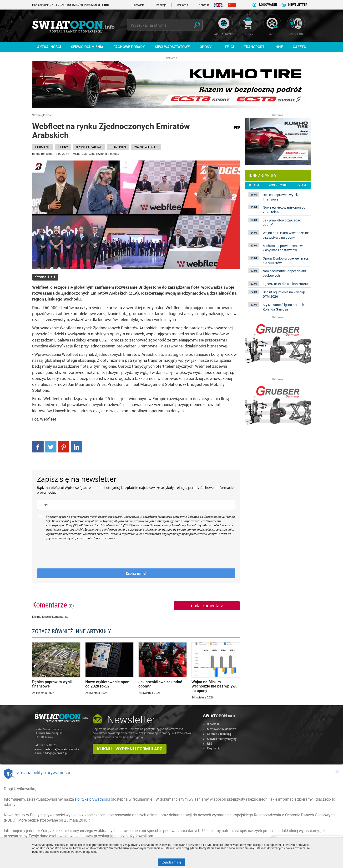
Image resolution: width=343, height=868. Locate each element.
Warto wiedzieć (146, 147)
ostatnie (255, 185)
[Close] (337, 771)
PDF (237, 127)
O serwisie (138, 5)
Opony (63, 147)
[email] (136, 505)
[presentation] (73, 554)
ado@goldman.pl (56, 753)
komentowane (278, 185)
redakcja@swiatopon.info (62, 749)
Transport (118, 147)
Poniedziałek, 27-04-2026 (71, 5)
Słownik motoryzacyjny (222, 739)
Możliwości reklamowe (222, 729)
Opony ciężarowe (89, 147)
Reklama (183, 5)
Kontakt (204, 5)
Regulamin (214, 748)
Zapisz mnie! (136, 573)
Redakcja (161, 5)
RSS (209, 743)
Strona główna (42, 115)
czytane (301, 185)
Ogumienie (43, 147)
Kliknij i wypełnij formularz (130, 749)
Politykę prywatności (92, 799)
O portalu (213, 724)
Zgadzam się (174, 862)
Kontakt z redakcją (219, 734)
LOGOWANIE (268, 5)
